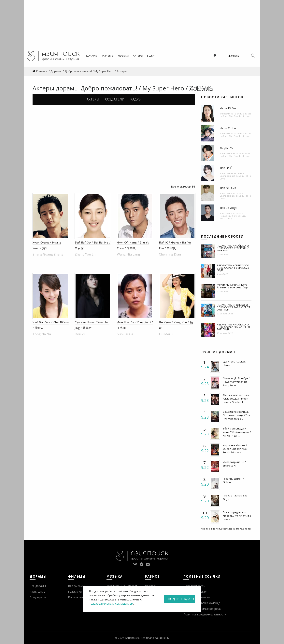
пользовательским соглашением (111, 604)
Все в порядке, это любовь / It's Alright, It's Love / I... (237, 516)
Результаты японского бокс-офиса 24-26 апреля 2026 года (233, 307)
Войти (234, 56)
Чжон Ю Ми (228, 108)
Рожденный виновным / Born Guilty (233, 217)
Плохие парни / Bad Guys (235, 497)
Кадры (136, 99)
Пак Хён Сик (228, 188)
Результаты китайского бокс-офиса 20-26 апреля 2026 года (233, 327)
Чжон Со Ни (228, 128)
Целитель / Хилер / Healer (235, 363)
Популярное (38, 597)
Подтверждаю (181, 599)
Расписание (37, 591)
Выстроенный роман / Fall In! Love (236, 177)
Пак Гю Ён (227, 168)
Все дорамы (38, 586)
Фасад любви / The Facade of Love (235, 115)
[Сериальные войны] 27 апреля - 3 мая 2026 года (233, 286)
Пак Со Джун (228, 208)
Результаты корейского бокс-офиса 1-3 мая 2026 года (233, 268)
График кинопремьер (82, 591)
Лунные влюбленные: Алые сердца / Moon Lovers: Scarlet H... (237, 399)
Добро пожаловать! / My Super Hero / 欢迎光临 (147, 88)
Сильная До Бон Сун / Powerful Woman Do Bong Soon (236, 382)
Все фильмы (76, 586)
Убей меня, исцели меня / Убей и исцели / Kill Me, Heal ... (237, 432)
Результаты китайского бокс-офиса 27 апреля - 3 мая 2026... (233, 248)
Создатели (115, 99)
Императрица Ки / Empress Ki (234, 464)
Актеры (93, 99)
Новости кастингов (222, 97)
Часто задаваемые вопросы (202, 609)
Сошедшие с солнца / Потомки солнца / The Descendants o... (236, 415)
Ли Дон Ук (227, 148)
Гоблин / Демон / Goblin (233, 480)
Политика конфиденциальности (205, 614)
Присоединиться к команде (202, 603)
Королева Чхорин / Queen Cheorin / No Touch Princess (235, 449)
